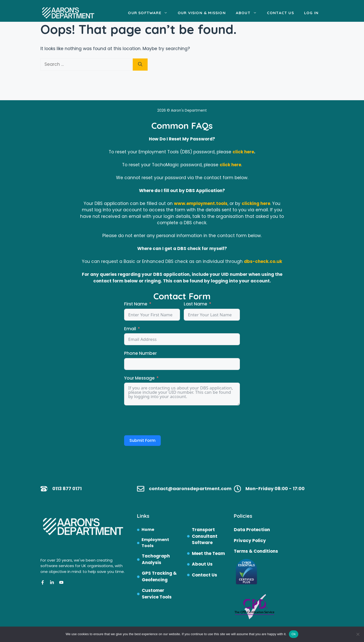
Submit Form (142, 440)
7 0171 (75, 489)
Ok (294, 634)
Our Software (150, 13)
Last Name (196, 304)
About (249, 13)
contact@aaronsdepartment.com (190, 489)
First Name (136, 304)
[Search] (140, 65)
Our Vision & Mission (202, 13)
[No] (358, 634)
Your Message (139, 378)
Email (130, 329)
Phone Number (140, 353)
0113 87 (60, 489)
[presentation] (163, 420)
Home (148, 530)
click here (243, 152)
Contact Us (280, 13)
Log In (311, 13)
